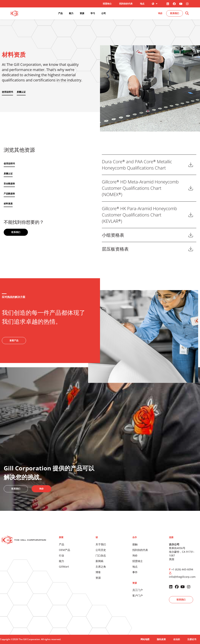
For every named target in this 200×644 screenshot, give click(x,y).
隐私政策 (161, 639)
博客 (98, 572)
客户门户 (138, 595)
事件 (135, 572)
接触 (135, 544)
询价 (135, 555)
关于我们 (101, 544)
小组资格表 (113, 235)
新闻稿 (99, 561)
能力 (62, 561)
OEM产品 (64, 550)
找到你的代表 (126, 4)
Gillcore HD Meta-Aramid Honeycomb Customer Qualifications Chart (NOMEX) (140, 188)
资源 (98, 578)
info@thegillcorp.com (182, 577)
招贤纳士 (107, 4)
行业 (62, 555)
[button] (187, 13)
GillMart (64, 567)
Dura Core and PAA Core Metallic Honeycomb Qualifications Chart (137, 165)
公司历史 (101, 550)
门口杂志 (101, 555)
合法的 (177, 639)
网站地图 (145, 639)
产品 (62, 544)
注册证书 (192, 639)
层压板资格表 (115, 249)
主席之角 (101, 567)
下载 (191, 165)
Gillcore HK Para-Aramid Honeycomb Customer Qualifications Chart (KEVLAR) (139, 215)
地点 (142, 4)
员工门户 (138, 590)
